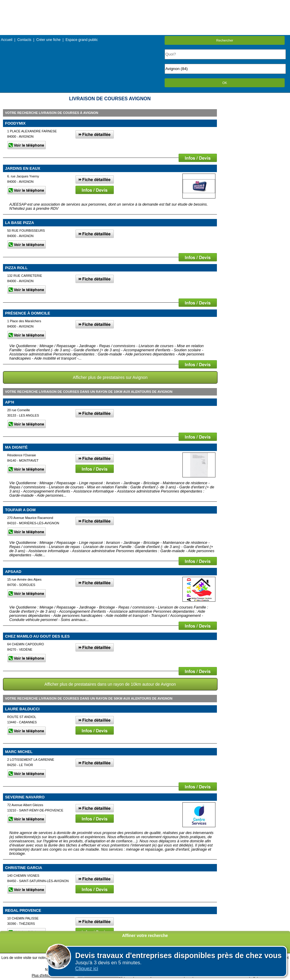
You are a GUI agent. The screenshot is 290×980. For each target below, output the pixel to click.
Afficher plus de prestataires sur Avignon (110, 377)
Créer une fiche (48, 40)
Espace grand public (82, 40)
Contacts (24, 40)
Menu (145, 4)
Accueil (7, 40)
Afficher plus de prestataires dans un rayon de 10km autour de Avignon (110, 684)
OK (225, 83)
